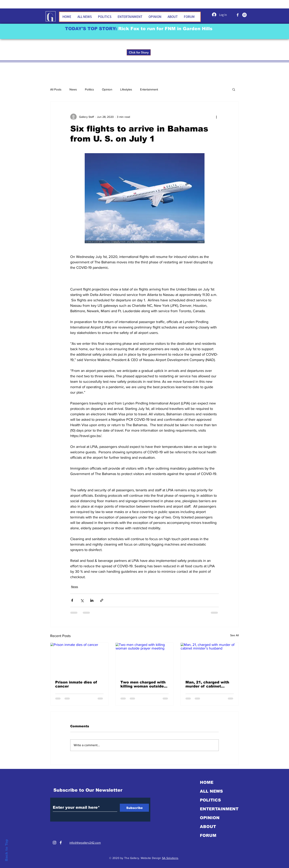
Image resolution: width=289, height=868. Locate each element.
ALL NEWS (211, 791)
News (73, 89)
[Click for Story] (139, 52)
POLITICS (210, 800)
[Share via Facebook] (72, 600)
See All (235, 635)
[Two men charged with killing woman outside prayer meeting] (145, 659)
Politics (89, 89)
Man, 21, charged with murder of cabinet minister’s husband (207, 684)
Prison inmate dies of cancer (76, 684)
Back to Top (7, 850)
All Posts (56, 89)
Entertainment (149, 89)
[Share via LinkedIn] (92, 600)
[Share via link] (102, 600)
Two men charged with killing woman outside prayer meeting (143, 684)
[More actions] (216, 117)
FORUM (208, 835)
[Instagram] (54, 843)
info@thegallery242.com (85, 843)
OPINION (210, 818)
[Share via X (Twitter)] (82, 600)
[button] (234, 89)
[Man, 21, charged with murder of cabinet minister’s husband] (210, 659)
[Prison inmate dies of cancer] (79, 659)
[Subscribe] (134, 808)
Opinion (107, 89)
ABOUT (208, 827)
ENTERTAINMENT (219, 809)
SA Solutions (170, 858)
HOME (207, 782)
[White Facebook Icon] (61, 843)
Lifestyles (126, 89)
